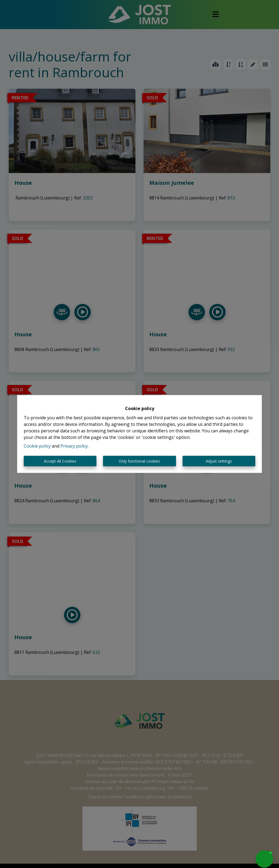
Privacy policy (74, 446)
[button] (264, 859)
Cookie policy (37, 446)
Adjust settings (219, 461)
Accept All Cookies (60, 461)
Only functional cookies (139, 461)
